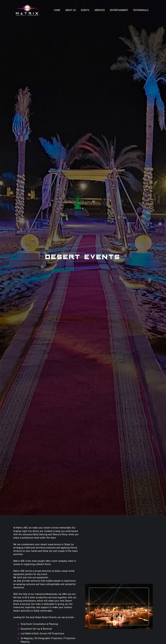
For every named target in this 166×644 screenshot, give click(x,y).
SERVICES (100, 10)
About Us (71, 10)
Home (57, 10)
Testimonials (141, 10)
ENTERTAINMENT (119, 10)
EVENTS (85, 10)
